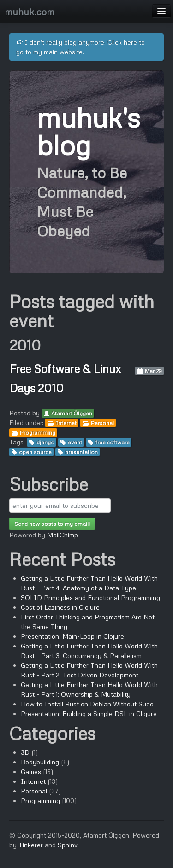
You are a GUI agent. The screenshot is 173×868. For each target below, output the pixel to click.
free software (113, 442)
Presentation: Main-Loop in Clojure (72, 636)
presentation (81, 452)
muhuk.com (30, 12)
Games (31, 772)
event (75, 442)
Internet (66, 423)
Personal (102, 423)
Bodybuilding (40, 762)
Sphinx (68, 845)
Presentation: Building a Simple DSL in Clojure (89, 714)
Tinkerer (31, 845)
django (45, 442)
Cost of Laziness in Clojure (60, 607)
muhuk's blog (88, 131)
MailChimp (63, 535)
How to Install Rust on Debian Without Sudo (87, 704)
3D (25, 752)
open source (35, 452)
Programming (38, 433)
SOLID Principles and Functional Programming (90, 597)
